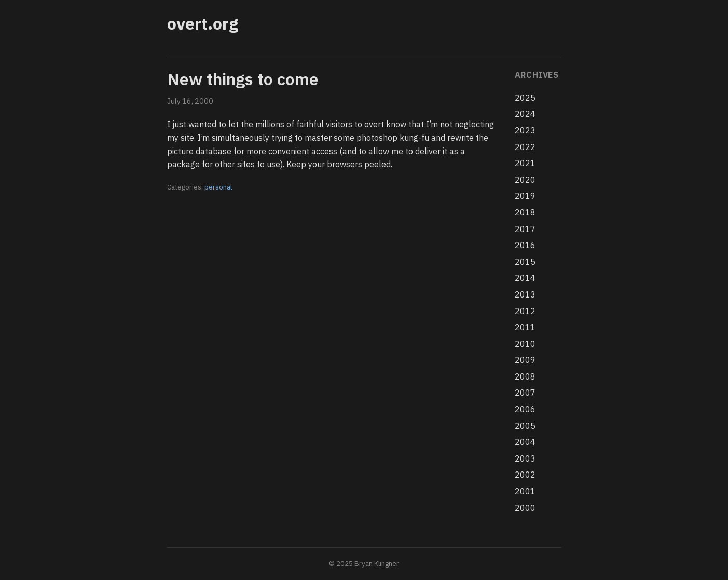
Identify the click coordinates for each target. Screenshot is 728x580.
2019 (525, 196)
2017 (525, 229)
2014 (525, 278)
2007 (525, 393)
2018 (525, 212)
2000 (525, 508)
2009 (525, 360)
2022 (525, 147)
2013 (525, 294)
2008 (525, 376)
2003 (525, 458)
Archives (537, 75)
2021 (525, 163)
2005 (525, 426)
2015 (525, 262)
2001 (525, 491)
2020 (525, 180)
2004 (525, 442)
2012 (525, 311)
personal (218, 187)
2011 (525, 327)
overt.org (203, 23)
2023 (525, 130)
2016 (525, 245)
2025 (525, 98)
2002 (525, 475)
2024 (525, 114)
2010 (525, 344)
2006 (525, 409)
